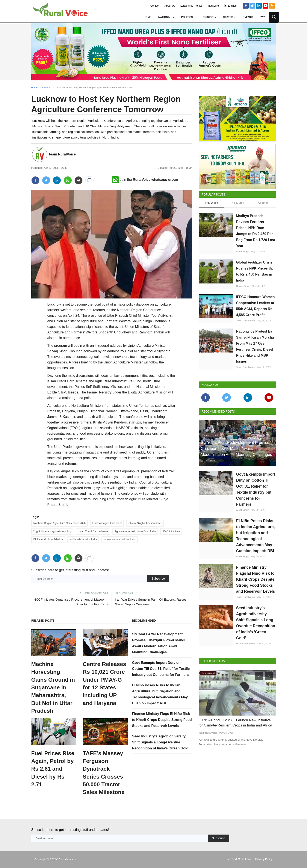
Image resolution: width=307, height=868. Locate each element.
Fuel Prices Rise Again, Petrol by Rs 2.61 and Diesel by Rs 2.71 (53, 769)
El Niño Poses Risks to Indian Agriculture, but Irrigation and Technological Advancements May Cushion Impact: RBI (256, 536)
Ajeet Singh (243, 252)
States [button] (230, 17)
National (47, 87)
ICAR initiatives (171, 531)
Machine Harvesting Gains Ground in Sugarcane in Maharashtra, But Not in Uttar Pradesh (53, 687)
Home (148, 17)
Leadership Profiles (191, 6)
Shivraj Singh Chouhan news (145, 523)
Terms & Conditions (239, 859)
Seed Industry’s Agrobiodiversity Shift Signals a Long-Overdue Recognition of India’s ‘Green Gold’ (161, 742)
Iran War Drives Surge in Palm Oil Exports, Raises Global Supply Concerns (151, 602)
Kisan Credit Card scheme (93, 531)
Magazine (213, 6)
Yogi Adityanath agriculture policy (52, 531)
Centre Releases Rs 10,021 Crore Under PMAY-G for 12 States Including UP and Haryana (104, 684)
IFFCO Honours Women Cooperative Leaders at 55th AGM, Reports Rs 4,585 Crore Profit (256, 306)
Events (248, 17)
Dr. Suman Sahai (246, 643)
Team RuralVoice (62, 154)
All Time (263, 203)
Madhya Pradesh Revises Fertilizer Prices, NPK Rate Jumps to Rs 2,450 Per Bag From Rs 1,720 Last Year (256, 231)
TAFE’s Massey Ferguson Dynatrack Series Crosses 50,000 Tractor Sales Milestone (104, 773)
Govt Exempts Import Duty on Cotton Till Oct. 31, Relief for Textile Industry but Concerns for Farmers (161, 669)
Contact (155, 6)
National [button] (166, 17)
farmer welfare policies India (120, 539)
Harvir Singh (243, 286)
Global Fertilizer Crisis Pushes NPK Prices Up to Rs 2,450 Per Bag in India (255, 271)
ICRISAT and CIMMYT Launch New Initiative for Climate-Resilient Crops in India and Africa (235, 723)
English (232, 6)
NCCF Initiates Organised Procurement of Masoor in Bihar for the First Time (71, 602)
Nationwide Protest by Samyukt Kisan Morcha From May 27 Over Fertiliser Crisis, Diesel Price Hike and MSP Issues (255, 346)
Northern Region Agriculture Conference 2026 (60, 523)
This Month (237, 203)
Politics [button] (188, 17)
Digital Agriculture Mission (48, 539)
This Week (211, 203)
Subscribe (158, 579)
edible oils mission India (83, 539)
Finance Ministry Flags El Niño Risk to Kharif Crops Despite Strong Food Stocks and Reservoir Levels (162, 720)
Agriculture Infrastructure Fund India (135, 531)
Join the (145, 180)
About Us (170, 6)
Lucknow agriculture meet (107, 523)
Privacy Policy (264, 859)
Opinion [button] (210, 17)
